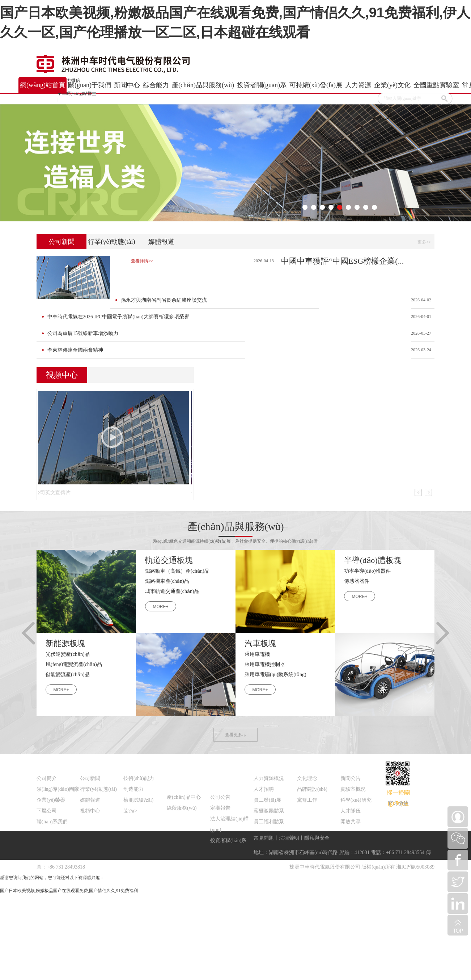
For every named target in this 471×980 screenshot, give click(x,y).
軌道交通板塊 (169, 560)
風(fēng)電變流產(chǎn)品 (74, 664)
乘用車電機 (257, 654)
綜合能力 (135, 763)
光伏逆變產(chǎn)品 (68, 654)
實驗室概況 (353, 789)
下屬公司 (47, 811)
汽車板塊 (260, 643)
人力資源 (265, 763)
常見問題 (264, 838)
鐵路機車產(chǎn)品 (167, 581)
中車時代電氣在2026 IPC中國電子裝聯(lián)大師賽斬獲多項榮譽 (118, 317)
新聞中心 (92, 763)
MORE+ (160, 607)
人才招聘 (264, 789)
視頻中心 (90, 811)
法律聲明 (289, 838)
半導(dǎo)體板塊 (373, 560)
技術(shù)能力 (139, 778)
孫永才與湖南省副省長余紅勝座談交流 (164, 300)
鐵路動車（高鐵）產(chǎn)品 (177, 571)
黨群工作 (307, 800)
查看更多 (235, 735)
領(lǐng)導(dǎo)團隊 (58, 789)
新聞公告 (351, 778)
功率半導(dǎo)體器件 (367, 571)
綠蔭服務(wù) (182, 808)
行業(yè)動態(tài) (112, 242)
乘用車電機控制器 (265, 664)
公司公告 (220, 797)
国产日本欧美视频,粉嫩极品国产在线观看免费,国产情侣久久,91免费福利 (69, 891)
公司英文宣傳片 (57, 493)
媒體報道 (161, 242)
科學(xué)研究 (356, 800)
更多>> (424, 242)
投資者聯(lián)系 (228, 841)
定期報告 (220, 808)
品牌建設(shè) (312, 789)
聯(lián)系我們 (52, 822)
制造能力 (133, 789)
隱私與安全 (317, 838)
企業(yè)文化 (313, 763)
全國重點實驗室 (361, 763)
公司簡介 (47, 778)
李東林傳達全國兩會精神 (75, 350)
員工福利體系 (269, 822)
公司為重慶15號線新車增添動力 (83, 333)
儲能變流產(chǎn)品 (68, 674)
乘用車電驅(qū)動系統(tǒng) (275, 674)
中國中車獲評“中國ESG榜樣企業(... (342, 261)
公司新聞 (61, 242)
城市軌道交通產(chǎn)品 (172, 591)
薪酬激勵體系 (269, 811)
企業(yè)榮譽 (51, 800)
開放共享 (351, 822)
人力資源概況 (269, 778)
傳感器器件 (357, 581)
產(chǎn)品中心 (184, 797)
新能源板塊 (65, 643)
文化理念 (307, 778)
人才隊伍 (351, 811)
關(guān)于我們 (56, 763)
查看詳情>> (142, 261)
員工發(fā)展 (267, 800)
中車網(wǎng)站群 (77, 93)
